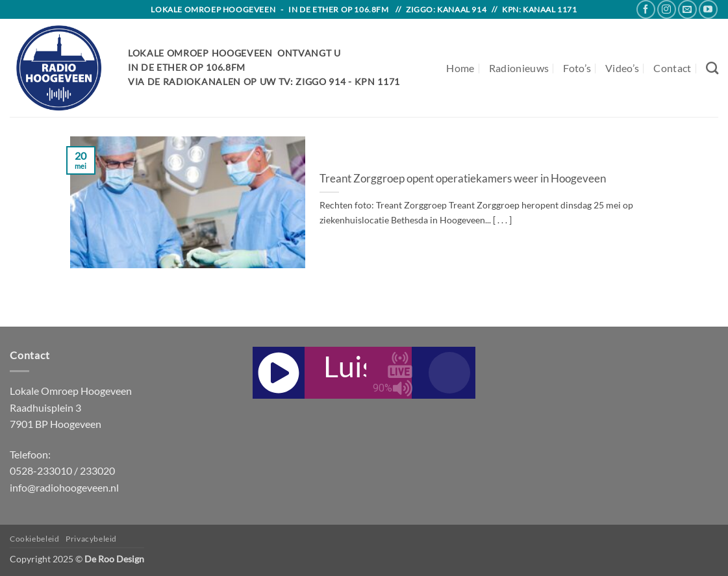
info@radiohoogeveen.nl (64, 487)
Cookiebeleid (34, 539)
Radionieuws (519, 68)
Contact (672, 68)
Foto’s (577, 68)
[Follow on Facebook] (646, 9)
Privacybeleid (91, 539)
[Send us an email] (687, 9)
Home (460, 68)
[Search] (712, 68)
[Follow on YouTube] (708, 9)
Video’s (622, 68)
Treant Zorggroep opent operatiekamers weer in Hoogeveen (463, 179)
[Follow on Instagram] (667, 9)
